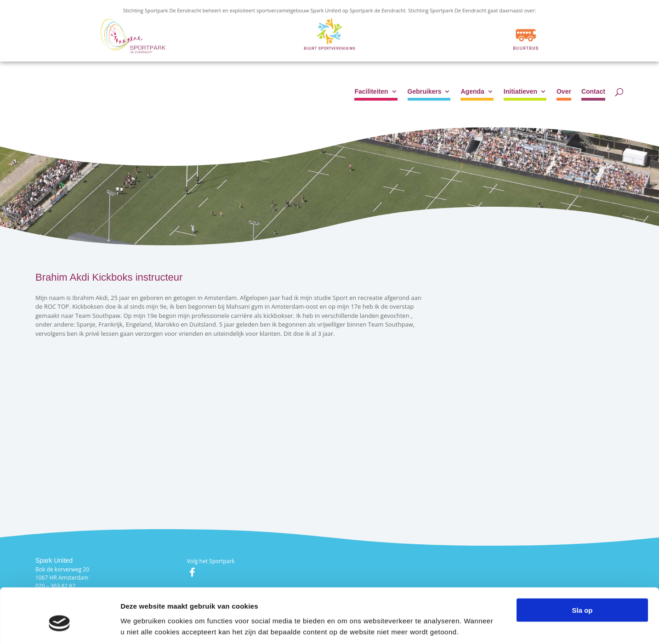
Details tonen (497, 626)
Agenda (472, 92)
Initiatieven (520, 92)
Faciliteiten (371, 92)
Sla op (582, 567)
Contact (593, 92)
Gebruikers (425, 92)
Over (564, 92)
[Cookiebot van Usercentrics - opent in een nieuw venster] (60, 626)
